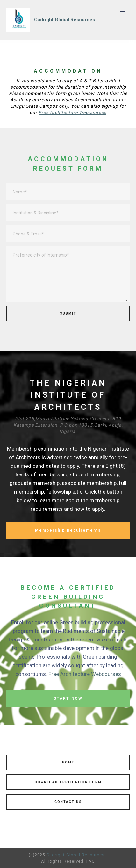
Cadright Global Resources (75, 855)
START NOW (68, 698)
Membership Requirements (68, 530)
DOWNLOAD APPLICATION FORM (68, 782)
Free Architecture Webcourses (72, 112)
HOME (68, 762)
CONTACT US (68, 802)
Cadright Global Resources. (65, 20)
